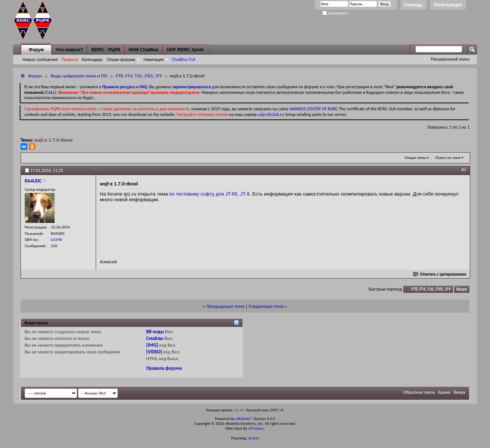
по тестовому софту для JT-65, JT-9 (209, 194)
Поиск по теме (448, 158)
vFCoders (256, 428)
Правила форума (164, 368)
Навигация (154, 59)
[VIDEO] (154, 352)
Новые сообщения (40, 59)
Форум (36, 50)
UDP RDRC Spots (185, 50)
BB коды (155, 332)
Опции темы (416, 158)
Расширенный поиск (450, 59)
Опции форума (121, 59)
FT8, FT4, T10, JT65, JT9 (139, 76)
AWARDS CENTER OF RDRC (314, 109)
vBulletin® (244, 419)
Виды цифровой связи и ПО (79, 76)
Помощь (414, 5)
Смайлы (155, 338)
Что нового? (69, 50)
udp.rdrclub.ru (271, 114)
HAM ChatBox (144, 50)
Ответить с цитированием (440, 274)
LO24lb (57, 240)
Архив (444, 392)
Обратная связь (419, 392)
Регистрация (448, 5)
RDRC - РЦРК (106, 50)
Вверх (462, 289)
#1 (464, 170)
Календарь (92, 59)
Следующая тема (266, 306)
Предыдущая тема (225, 306)
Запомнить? (336, 13)
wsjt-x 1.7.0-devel (53, 140)
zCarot (254, 438)
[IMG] (152, 345)
